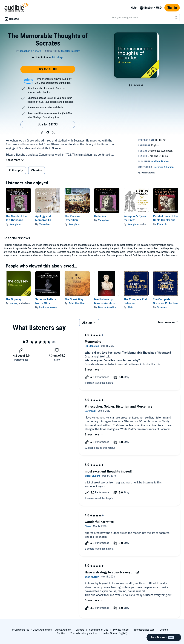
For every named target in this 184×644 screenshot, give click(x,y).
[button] (42, 133)
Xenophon (15, 224)
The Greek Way (74, 299)
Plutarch (162, 224)
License (164, 630)
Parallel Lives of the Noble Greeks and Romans (166, 220)
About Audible (63, 630)
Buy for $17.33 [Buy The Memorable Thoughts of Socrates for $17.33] (48, 124)
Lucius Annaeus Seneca (52, 307)
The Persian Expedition (72, 218)
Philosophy (16, 170)
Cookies (61, 633)
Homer (14, 304)
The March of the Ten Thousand (16, 218)
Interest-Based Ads (144, 630)
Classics (37, 170)
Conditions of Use (99, 630)
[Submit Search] (177, 18)
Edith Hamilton (77, 304)
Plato (130, 307)
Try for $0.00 (48, 69)
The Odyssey (14, 299)
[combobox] (144, 18)
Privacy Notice (121, 630)
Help (134, 8)
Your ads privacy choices (84, 633)
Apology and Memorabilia (43, 218)
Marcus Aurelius (107, 307)
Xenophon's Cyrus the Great (135, 218)
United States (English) (115, 633)
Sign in (172, 8)
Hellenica (100, 216)
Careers (80, 630)
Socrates (162, 307)
